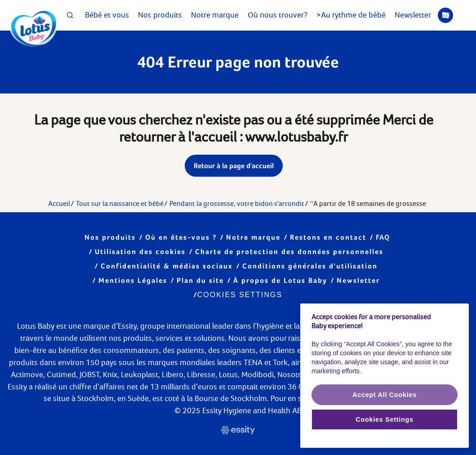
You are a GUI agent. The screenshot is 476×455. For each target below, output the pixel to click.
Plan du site (200, 280)
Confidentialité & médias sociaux (167, 266)
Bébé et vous (107, 15)
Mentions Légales (133, 280)
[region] (385, 376)
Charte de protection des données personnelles (289, 252)
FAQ (383, 237)
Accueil (59, 203)
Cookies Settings (384, 419)
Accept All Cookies (385, 395)
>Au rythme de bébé (351, 15)
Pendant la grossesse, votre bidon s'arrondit (237, 203)
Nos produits (160, 15)
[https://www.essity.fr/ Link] (238, 431)
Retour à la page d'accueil (234, 166)
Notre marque (215, 15)
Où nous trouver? (278, 15)
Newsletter (424, 15)
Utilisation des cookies (140, 252)
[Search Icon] (70, 15)
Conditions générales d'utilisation (310, 266)
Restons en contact (328, 237)
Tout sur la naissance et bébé (120, 203)
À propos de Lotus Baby (280, 280)
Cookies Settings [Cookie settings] (240, 295)
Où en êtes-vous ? (181, 237)
